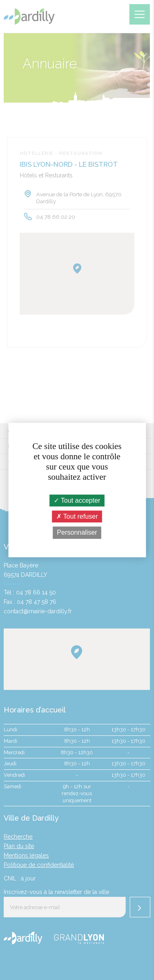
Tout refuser (77, 516)
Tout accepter (77, 500)
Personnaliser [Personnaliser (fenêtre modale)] (77, 533)
